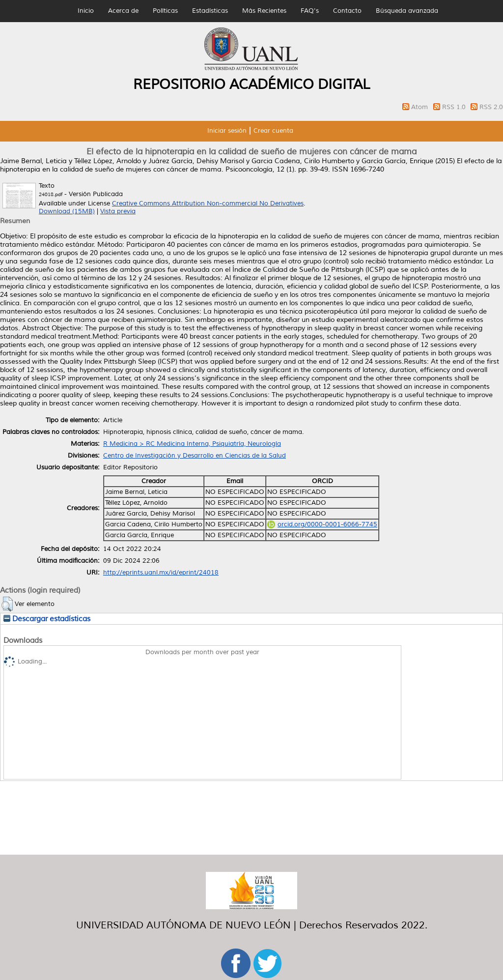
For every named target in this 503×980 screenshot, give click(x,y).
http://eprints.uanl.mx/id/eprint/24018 (161, 573)
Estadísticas (210, 11)
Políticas (165, 11)
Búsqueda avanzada (407, 11)
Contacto (347, 11)
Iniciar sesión (227, 131)
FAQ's (310, 11)
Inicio (86, 11)
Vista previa (118, 211)
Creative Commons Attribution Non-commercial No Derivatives (208, 203)
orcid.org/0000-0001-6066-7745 (322, 524)
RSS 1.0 (455, 107)
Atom (420, 107)
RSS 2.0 (491, 107)
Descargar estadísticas (47, 619)
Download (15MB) (67, 211)
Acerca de (123, 11)
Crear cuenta (273, 131)
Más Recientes (264, 11)
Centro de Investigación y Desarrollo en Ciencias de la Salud (195, 456)
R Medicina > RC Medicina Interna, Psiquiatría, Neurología (192, 444)
